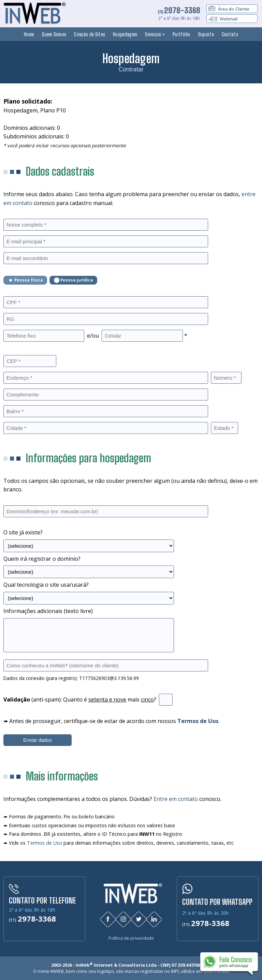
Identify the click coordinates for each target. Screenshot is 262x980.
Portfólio (181, 34)
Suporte (206, 34)
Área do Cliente (229, 9)
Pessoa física (25, 280)
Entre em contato (176, 799)
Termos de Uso (45, 843)
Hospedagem (125, 34)
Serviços (155, 34)
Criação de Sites (90, 34)
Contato (230, 34)
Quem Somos (54, 34)
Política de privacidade (131, 937)
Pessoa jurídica (74, 280)
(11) (179, 12)
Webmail (223, 19)
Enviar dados (38, 740)
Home (29, 34)
